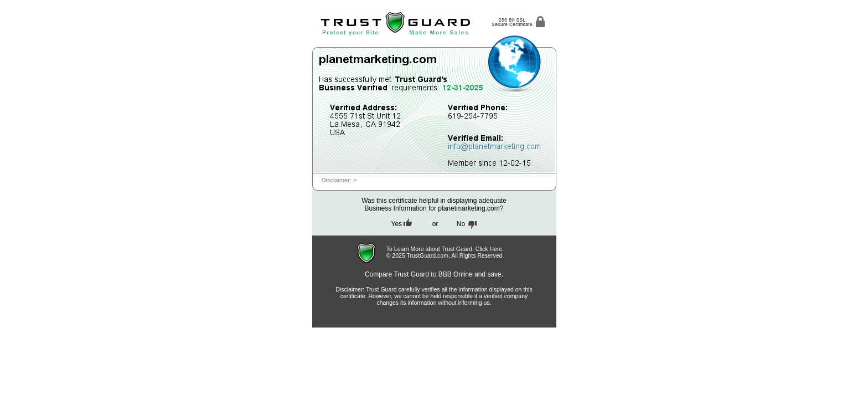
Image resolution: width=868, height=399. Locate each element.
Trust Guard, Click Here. (472, 249)
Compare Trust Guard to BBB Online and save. (434, 274)
